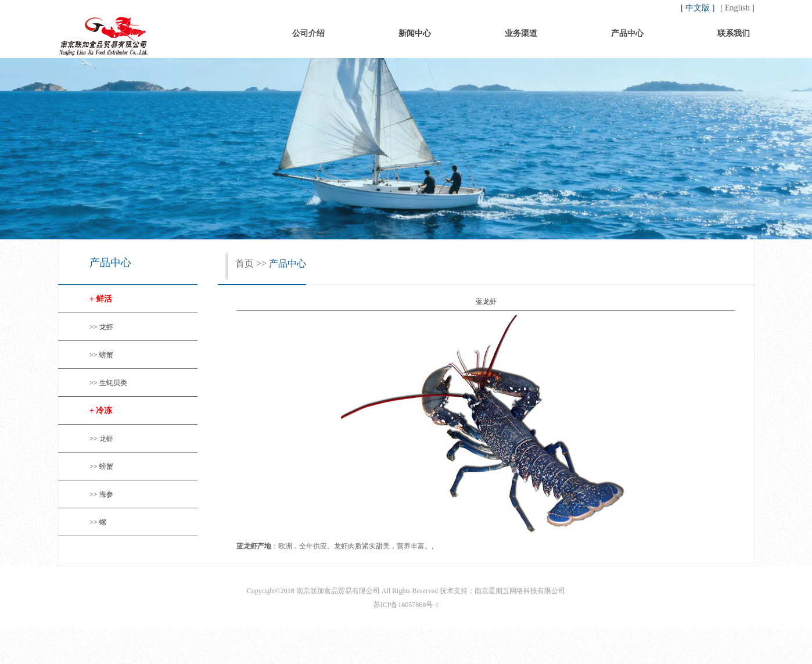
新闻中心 (415, 33)
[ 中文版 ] (699, 8)
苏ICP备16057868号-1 (406, 605)
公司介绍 (308, 33)
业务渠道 (521, 33)
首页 (202, 33)
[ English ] (737, 8)
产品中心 (627, 33)
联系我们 (734, 33)
